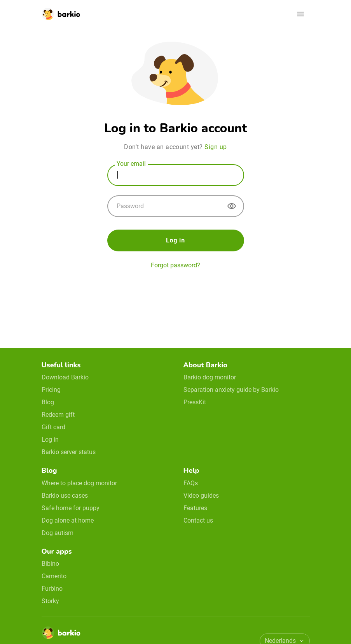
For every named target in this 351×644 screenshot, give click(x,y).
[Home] (61, 635)
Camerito (54, 576)
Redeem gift (58, 415)
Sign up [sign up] (216, 147)
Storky (50, 601)
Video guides (201, 496)
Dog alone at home (68, 520)
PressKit (195, 402)
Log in (175, 240)
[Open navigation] (300, 14)
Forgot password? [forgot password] (175, 265)
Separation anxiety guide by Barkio (231, 390)
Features (195, 508)
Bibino (50, 564)
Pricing (51, 390)
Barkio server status (69, 452)
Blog (48, 402)
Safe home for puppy (71, 508)
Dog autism (58, 533)
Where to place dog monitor (79, 483)
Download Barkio (65, 377)
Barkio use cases (65, 496)
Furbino (52, 589)
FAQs (191, 483)
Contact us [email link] (198, 520)
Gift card (53, 427)
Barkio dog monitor (210, 377)
